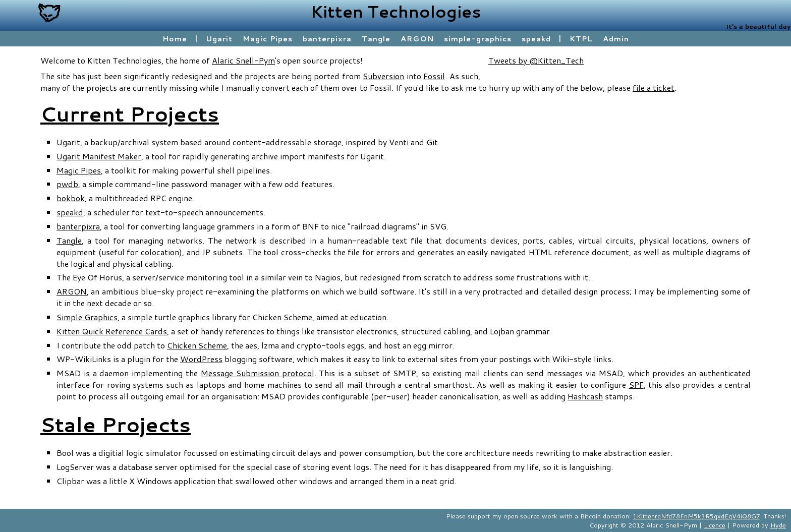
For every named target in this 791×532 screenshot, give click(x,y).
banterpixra (327, 39)
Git (432, 142)
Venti (399, 142)
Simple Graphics (87, 317)
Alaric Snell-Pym (243, 60)
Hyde (778, 525)
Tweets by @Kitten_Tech (536, 60)
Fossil (434, 76)
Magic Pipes (268, 39)
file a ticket (654, 87)
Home (175, 39)
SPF (636, 385)
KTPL (581, 39)
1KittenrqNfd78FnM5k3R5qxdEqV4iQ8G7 (696, 516)
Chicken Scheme (197, 345)
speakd (536, 39)
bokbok (71, 198)
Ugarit (219, 39)
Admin (616, 39)
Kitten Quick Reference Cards (112, 331)
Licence (715, 525)
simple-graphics (478, 39)
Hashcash (585, 396)
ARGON (417, 39)
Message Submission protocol (258, 373)
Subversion (383, 76)
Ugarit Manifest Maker (99, 156)
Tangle (376, 39)
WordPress (201, 359)
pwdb (67, 184)
